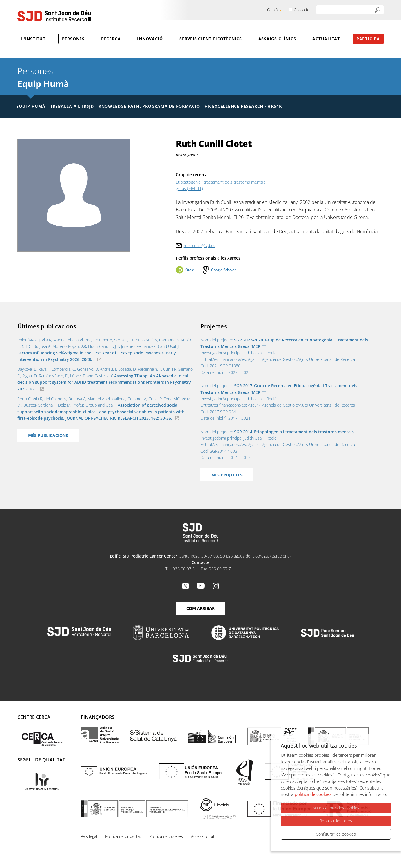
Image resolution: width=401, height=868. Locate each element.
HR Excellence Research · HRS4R (243, 106)
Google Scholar (223, 270)
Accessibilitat (203, 836)
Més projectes (227, 475)
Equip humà (31, 106)
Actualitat (326, 39)
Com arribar (200, 608)
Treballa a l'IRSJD (72, 106)
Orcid (190, 270)
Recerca (111, 39)
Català (272, 10)
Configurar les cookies (336, 834)
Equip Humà (43, 84)
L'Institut (33, 39)
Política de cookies (166, 836)
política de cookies (313, 794)
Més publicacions (48, 435)
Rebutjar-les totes (336, 821)
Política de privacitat (123, 836)
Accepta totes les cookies (336, 808)
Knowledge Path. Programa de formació (149, 106)
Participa (368, 39)
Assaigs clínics (277, 39)
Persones (73, 39)
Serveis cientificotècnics (211, 39)
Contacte (302, 10)
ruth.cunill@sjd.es (199, 245)
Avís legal (89, 836)
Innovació (150, 39)
